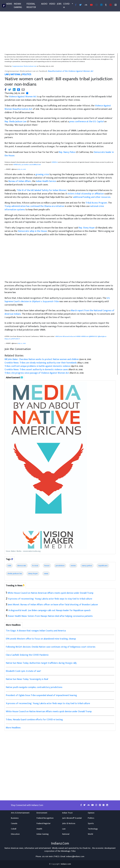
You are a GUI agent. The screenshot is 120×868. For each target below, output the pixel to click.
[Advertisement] (60, 32)
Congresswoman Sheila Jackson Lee (24, 66)
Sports (91, 823)
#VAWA (78, 336)
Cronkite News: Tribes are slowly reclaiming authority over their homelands (41, 363)
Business (15, 818)
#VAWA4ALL (17, 165)
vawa (46, 574)
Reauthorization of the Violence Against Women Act (70, 71)
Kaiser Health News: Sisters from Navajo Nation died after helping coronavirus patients (50, 616)
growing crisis (42, 174)
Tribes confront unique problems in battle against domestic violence (37, 366)
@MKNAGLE (93, 336)
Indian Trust (67, 813)
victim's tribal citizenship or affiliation (86, 194)
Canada (14, 823)
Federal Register (31, 6)
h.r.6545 (35, 566)
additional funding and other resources (92, 197)
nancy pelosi (87, 566)
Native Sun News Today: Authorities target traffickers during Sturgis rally (41, 663)
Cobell (14, 829)
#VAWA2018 (85, 336)
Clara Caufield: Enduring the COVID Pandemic (27, 655)
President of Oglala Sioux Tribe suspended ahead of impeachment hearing (41, 695)
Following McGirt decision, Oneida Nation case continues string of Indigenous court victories (51, 647)
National (66, 834)
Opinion (91, 813)
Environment (42, 813)
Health (39, 829)
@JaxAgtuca (102, 336)
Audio (44, 4)
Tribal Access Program (96, 203)
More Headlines (13, 728)
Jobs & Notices (69, 823)
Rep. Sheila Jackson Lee (15, 122)
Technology (93, 829)
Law (64, 829)
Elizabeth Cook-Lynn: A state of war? (23, 671)
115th (9, 566)
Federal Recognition (45, 818)
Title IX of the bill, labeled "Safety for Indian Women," (42, 190)
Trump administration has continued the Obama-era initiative (34, 206)
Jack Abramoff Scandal (72, 818)
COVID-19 (67, 6)
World (90, 834)
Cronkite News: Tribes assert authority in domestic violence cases (36, 370)
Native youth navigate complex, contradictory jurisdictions (34, 687)
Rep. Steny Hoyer (87, 228)
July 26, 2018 (22, 169)
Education (15, 834)
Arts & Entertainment (20, 813)
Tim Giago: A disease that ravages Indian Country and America (36, 631)
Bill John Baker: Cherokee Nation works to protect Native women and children (42, 359)
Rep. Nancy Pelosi (67, 152)
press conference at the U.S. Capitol (86, 122)
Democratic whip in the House (32, 231)
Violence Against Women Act (23, 97)
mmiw (73, 566)
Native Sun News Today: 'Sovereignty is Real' (27, 679)
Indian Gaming (18, 6)
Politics (91, 818)
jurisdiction (60, 566)
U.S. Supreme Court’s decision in (57, 300)
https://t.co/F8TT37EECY (12, 339)
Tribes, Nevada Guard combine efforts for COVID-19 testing (34, 720)
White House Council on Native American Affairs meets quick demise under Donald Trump (50, 593)
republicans (103, 566)
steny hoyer (33, 574)
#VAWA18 (55, 162)
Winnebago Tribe (68, 851)
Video (52, 4)
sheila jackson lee (15, 574)
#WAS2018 (59, 336)
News (9, 4)
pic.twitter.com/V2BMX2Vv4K (31, 165)
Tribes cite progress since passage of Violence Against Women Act (37, 373)
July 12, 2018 (22, 343)
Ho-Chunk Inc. (85, 848)
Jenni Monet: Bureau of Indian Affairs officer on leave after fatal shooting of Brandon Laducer (53, 605)
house (47, 566)
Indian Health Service (46, 181)
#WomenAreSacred (69, 336)
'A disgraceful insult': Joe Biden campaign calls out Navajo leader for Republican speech (49, 610)
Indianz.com (66, 864)
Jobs (59, 4)
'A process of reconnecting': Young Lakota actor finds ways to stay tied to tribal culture (50, 599)
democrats (22, 566)
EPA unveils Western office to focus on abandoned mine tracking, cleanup (41, 639)
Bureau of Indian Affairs (20, 181)
